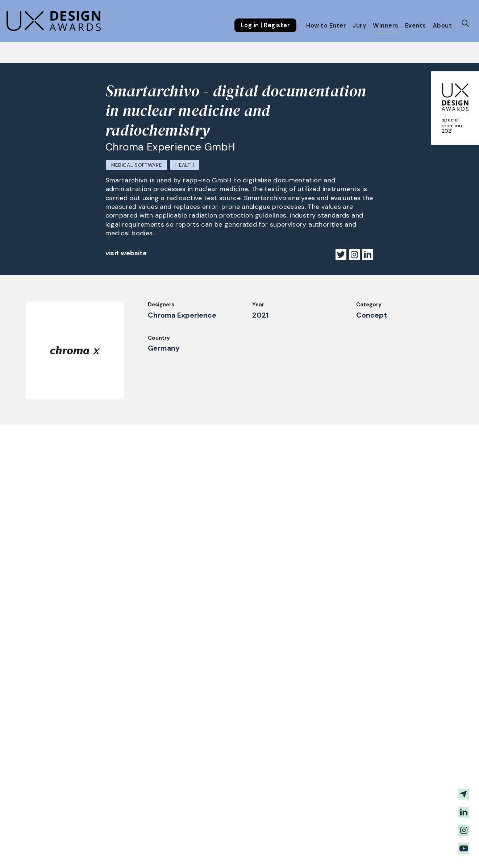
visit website (126, 253)
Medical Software (137, 165)
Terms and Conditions (395, 811)
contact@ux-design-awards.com (100, 852)
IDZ (288, 791)
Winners (386, 26)
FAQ (41, 814)
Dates (44, 804)
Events (416, 26)
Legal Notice (301, 811)
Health (185, 165)
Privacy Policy (385, 801)
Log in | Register (265, 25)
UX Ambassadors (141, 811)
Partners (295, 821)
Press (374, 791)
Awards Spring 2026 (228, 791)
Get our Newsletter (412, 748)
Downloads (298, 801)
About (442, 26)
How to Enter (326, 26)
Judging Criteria (140, 801)
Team (208, 821)
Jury (359, 26)
